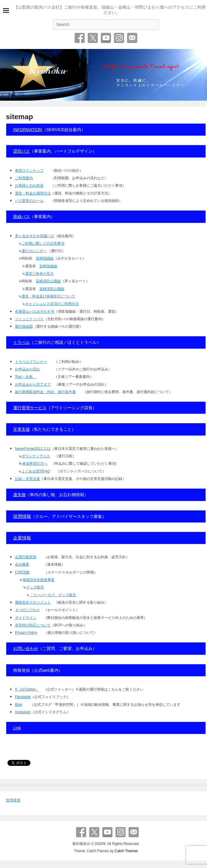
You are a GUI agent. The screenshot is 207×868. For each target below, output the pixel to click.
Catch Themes (126, 851)
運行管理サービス (30, 408)
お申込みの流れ (27, 369)
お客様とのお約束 (29, 185)
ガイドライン (26, 618)
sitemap (20, 117)
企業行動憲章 (26, 557)
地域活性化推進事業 (38, 580)
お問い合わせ (132, 38)
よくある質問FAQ (36, 471)
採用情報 (22, 516)
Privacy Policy (26, 633)
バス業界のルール (29, 201)
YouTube (106, 38)
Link (17, 728)
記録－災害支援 (27, 479)
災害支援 (21, 429)
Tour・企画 (26, 377)
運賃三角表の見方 (39, 274)
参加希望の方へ (35, 464)
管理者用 (13, 800)
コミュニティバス (29, 319)
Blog (18, 705)
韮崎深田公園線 (48, 281)
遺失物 (19, 495)
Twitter (93, 38)
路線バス (21, 217)
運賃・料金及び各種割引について (48, 296)
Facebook (80, 38)
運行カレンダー (34, 251)
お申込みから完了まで (33, 384)
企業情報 (22, 538)
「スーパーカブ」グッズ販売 (53, 595)
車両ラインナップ (29, 171)
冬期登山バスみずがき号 (35, 312)
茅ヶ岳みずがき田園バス (35, 236)
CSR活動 (22, 572)
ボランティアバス (36, 456)
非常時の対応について (33, 625)
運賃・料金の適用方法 (33, 193)
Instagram (119, 38)
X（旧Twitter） (27, 689)
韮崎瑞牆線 (45, 258)
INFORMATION (28, 130)
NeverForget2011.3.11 (33, 449)
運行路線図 (24, 326)
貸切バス (21, 151)
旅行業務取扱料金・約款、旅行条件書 (45, 392)
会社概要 (22, 565)
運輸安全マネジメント (33, 602)
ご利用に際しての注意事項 (43, 243)
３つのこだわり (27, 610)
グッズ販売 (35, 587)
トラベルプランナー (31, 362)
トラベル (21, 342)
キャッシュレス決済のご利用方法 (52, 304)
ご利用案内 (24, 178)
